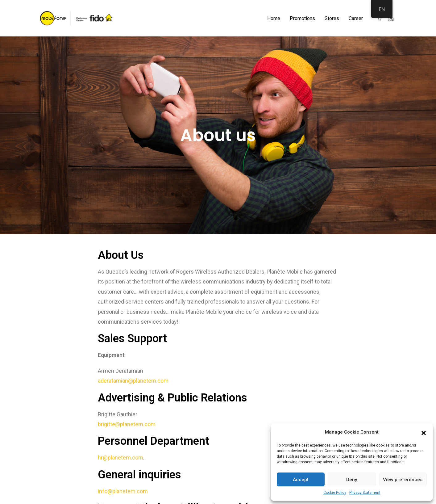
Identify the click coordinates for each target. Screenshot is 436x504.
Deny (352, 480)
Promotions (302, 18)
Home (274, 18)
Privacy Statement (365, 493)
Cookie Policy (335, 493)
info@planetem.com (123, 486)
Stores (332, 18)
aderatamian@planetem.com (133, 376)
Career (356, 18)
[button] (424, 432)
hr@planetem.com (120, 453)
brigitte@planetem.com (127, 419)
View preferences (403, 480)
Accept (301, 480)
